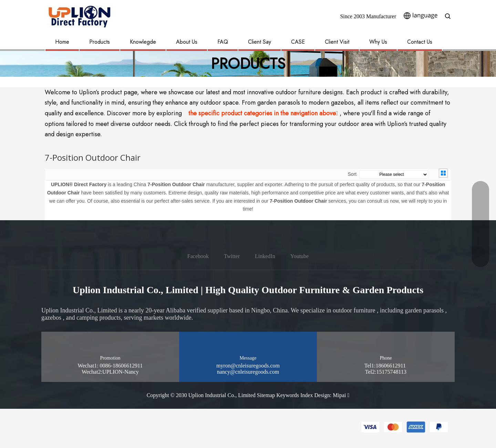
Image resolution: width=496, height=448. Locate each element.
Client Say (260, 42)
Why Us (378, 42)
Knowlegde (143, 42)
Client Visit (337, 42)
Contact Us (420, 42)
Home (62, 42)
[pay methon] (405, 427)
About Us (187, 42)
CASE (298, 42)
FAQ (223, 42)
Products (100, 42)
